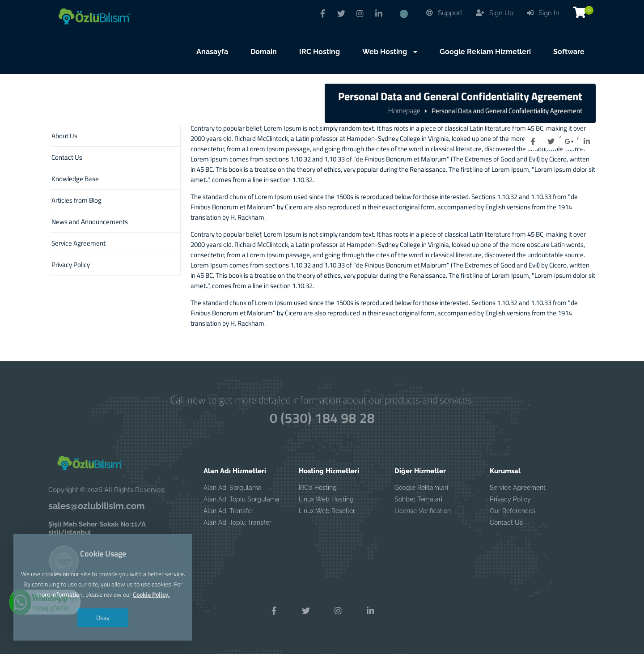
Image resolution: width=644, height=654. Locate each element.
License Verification (423, 511)
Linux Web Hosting (326, 499)
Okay (103, 618)
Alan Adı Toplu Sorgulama (241, 499)
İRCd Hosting (318, 488)
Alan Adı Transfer (229, 511)
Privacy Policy (510, 499)
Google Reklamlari (421, 488)
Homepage (404, 110)
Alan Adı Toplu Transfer (237, 522)
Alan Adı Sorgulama (233, 488)
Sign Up (495, 13)
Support (444, 13)
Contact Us (506, 522)
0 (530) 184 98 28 (322, 418)
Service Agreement (518, 488)
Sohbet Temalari (418, 499)
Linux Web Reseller (327, 511)
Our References (513, 511)
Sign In (543, 13)
